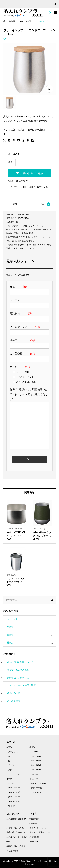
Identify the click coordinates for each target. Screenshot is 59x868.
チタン (11, 765)
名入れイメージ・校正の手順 (21, 685)
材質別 (10, 643)
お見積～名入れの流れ (18, 670)
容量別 (10, 635)
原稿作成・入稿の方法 (18, 678)
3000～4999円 (14, 797)
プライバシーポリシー (39, 828)
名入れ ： (20, 367)
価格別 (10, 627)
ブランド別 (12, 619)
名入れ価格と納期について (20, 662)
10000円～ (13, 806)
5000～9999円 (14, 801)
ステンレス (42, 187)
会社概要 (33, 823)
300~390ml (36, 765)
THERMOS (36, 792)
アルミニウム (14, 774)
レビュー (44, 204)
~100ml (34, 752)
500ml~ (34, 774)
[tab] (15, 204)
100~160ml (36, 756)
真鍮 (10, 770)
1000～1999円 (28, 187)
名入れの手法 (14, 693)
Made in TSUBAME (39, 783)
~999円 (11, 783)
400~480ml (36, 770)
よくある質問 (14, 701)
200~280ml (36, 761)
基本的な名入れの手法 (16, 846)
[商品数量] (22, 162)
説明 (15, 204)
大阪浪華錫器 (37, 788)
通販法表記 (34, 819)
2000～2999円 (14, 792)
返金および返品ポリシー (40, 832)
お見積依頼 (34, 837)
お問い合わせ (35, 841)
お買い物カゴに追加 (32, 173)
